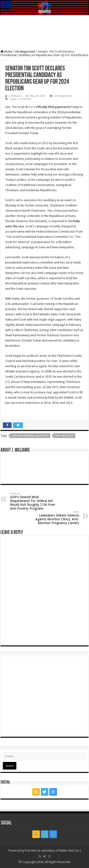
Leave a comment (21, 99)
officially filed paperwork (53, 107)
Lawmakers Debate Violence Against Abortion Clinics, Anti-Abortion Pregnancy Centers (55, 518)
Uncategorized (25, 51)
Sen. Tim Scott (64, 436)
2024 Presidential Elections (30, 436)
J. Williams (15, 96)
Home (6, 51)
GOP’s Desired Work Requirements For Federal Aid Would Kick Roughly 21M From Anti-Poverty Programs (34, 501)
